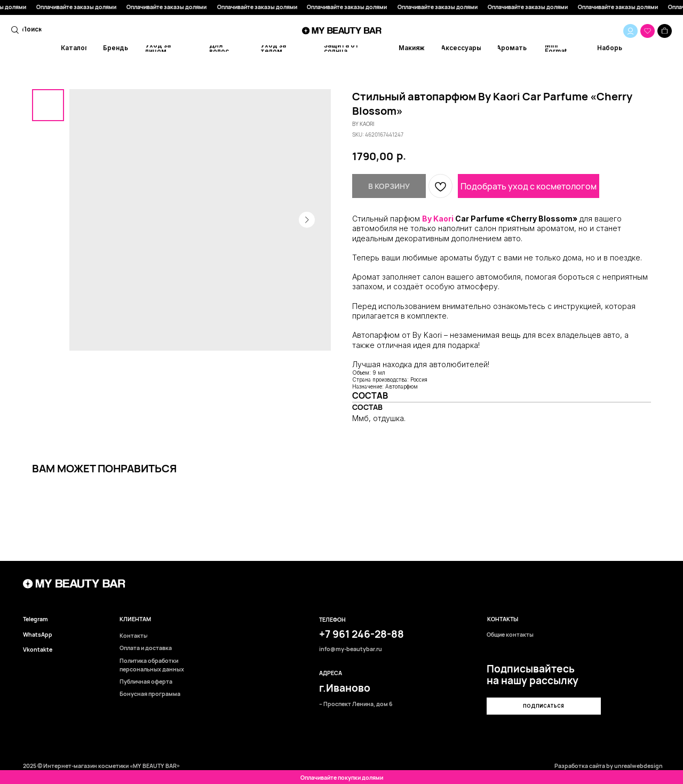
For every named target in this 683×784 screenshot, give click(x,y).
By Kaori (438, 219)
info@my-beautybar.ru (351, 649)
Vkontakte (38, 650)
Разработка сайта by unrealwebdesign (609, 766)
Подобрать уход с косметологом (529, 186)
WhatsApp (38, 635)
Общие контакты (510, 635)
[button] (543, 706)
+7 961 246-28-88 (362, 634)
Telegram (35, 619)
